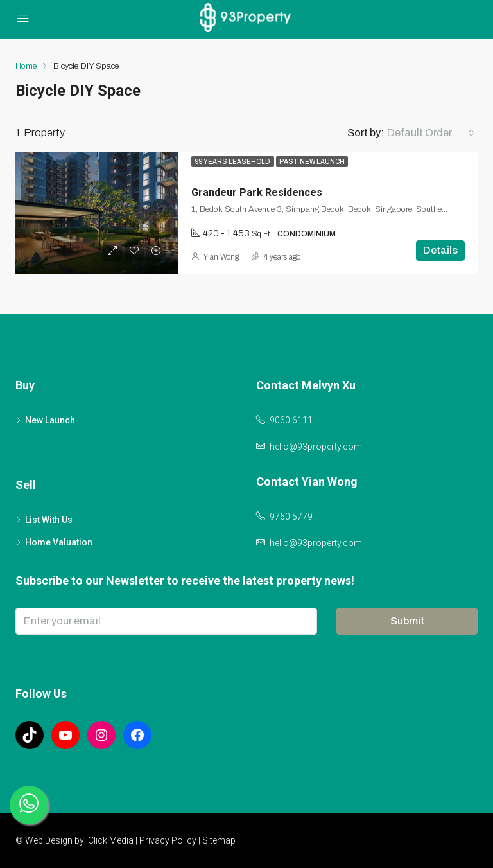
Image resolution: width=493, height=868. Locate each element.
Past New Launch (312, 162)
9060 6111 (291, 420)
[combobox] (431, 133)
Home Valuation (59, 542)
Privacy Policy (168, 840)
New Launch (50, 420)
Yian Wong (221, 257)
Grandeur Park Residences (257, 192)
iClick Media (110, 840)
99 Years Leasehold (233, 162)
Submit (407, 621)
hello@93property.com (316, 447)
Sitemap (219, 840)
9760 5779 (291, 517)
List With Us (49, 520)
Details (440, 250)
